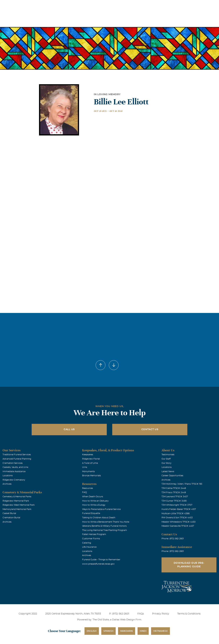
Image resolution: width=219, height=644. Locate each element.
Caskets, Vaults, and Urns (15, 467)
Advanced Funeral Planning (17, 459)
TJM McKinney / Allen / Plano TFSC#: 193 (182, 484)
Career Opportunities (172, 476)
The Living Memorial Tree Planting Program (105, 530)
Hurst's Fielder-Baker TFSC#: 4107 (179, 509)
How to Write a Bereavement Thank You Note (106, 522)
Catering (87, 543)
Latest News (168, 471)
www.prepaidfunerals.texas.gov (98, 564)
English (92, 631)
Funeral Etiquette (91, 513)
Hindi (143, 631)
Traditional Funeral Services (17, 455)
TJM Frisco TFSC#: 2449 (174, 492)
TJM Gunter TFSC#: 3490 (174, 501)
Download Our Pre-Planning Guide (189, 565)
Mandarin (127, 631)
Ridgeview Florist (91, 459)
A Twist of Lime (90, 463)
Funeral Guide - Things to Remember (101, 560)
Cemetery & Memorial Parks (17, 497)
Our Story (166, 463)
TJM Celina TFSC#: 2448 (174, 488)
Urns (85, 467)
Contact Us (150, 429)
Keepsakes (88, 455)
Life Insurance (89, 547)
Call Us (69, 429)
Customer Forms (91, 539)
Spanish (108, 631)
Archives (7, 484)
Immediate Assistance (14, 471)
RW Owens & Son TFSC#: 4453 (177, 518)
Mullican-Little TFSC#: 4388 (176, 513)
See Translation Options (160, 5)
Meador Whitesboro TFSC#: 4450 (179, 522)
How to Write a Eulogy (94, 505)
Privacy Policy (161, 614)
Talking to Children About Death (99, 518)
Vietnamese (160, 631)
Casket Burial (9, 513)
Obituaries (136, 5)
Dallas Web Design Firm (127, 620)
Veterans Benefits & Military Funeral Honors (104, 526)
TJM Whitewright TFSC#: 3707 (177, 505)
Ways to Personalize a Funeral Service (101, 509)
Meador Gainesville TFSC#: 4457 (178, 526)
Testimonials (168, 455)
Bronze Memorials (91, 476)
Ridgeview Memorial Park (16, 501)
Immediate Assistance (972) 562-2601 (197, 5)
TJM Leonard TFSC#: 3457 (175, 497)
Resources (88, 488)
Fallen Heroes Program (94, 534)
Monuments (88, 471)
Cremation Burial (11, 518)
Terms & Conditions (189, 614)
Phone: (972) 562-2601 (173, 539)
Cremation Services (13, 463)
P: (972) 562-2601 (119, 614)
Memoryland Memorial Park (17, 509)
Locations (116, 5)
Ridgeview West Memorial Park (19, 505)
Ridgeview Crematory (14, 480)
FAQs (141, 614)
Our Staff (166, 459)
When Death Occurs (93, 497)
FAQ (84, 492)
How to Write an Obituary (95, 501)
